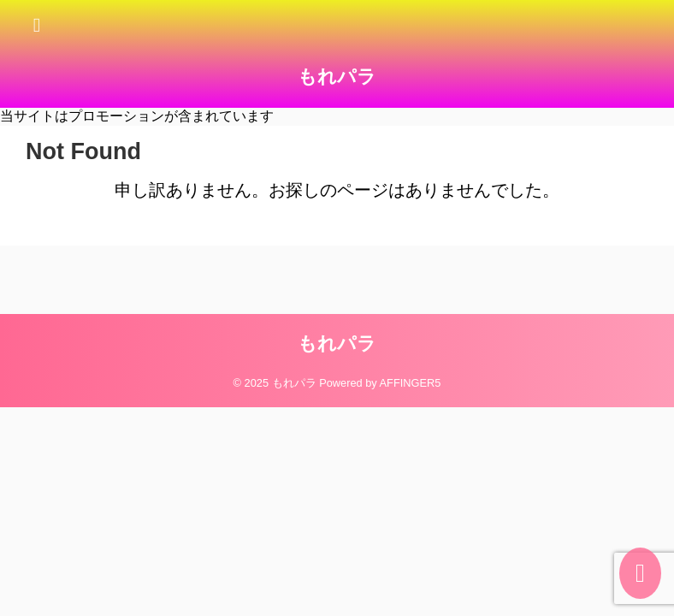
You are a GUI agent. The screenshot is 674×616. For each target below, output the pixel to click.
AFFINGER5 (411, 383)
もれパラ (337, 77)
